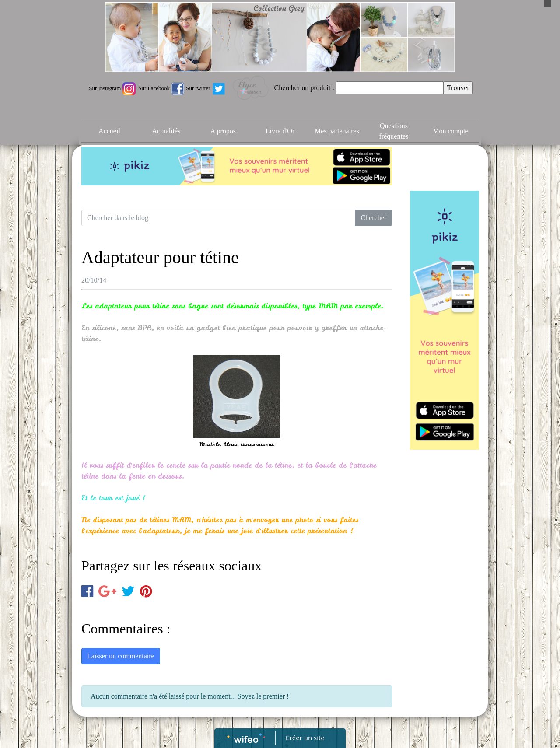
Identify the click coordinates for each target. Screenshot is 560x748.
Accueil (109, 131)
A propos (223, 131)
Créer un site (305, 738)
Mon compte (450, 131)
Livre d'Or (280, 131)
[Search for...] (218, 218)
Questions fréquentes (394, 131)
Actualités (166, 131)
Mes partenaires (337, 131)
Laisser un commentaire (121, 656)
